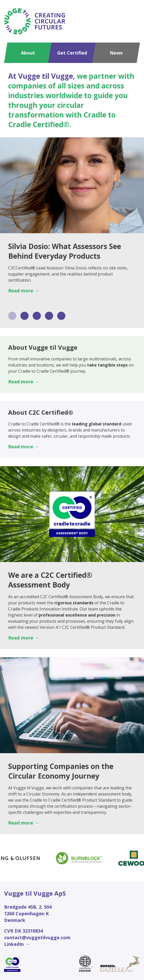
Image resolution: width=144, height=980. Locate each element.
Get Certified (72, 53)
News (116, 53)
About (28, 53)
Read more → (24, 291)
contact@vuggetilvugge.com (37, 937)
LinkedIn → (17, 944)
